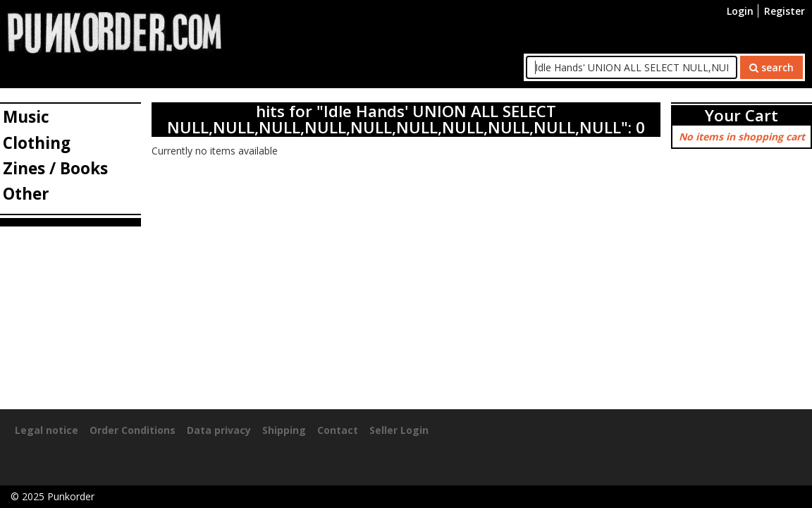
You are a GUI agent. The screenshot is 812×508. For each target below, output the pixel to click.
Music (26, 117)
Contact (338, 430)
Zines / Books (55, 168)
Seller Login (399, 430)
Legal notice (47, 430)
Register (785, 11)
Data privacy (219, 430)
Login (740, 11)
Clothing (37, 143)
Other (26, 194)
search (771, 67)
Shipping (284, 430)
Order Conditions (133, 430)
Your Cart (742, 115)
